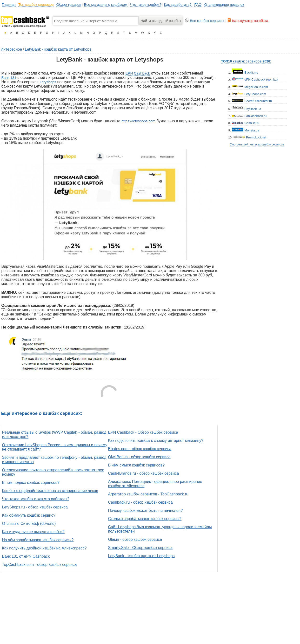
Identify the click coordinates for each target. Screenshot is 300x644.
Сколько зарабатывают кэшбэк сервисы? (145, 519)
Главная (9, 4)
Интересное (11, 49)
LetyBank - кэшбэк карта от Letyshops (58, 49)
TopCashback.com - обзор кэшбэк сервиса (40, 565)
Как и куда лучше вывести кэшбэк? (33, 532)
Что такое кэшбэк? (146, 4)
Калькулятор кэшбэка (250, 21)
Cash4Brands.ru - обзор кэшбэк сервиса (144, 473)
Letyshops (48, 82)
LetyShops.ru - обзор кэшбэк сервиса (35, 507)
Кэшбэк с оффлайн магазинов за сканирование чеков (50, 491)
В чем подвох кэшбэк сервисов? (31, 483)
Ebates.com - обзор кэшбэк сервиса (140, 449)
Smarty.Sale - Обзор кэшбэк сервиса (140, 548)
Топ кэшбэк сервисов (36, 4)
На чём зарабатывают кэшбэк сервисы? (38, 540)
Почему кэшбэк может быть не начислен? (146, 510)
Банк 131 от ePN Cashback (26, 556)
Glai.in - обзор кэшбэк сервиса (135, 539)
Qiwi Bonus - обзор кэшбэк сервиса (139, 457)
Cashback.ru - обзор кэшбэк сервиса (140, 502)
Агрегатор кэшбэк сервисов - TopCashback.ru (148, 494)
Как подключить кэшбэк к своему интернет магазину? (156, 441)
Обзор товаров (69, 4)
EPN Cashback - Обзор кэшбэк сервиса (143, 432)
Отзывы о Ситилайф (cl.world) (29, 524)
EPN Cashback (138, 73)
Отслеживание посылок (224, 4)
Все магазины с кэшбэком (106, 4)
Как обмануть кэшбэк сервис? (29, 515)
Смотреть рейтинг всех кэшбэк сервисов (257, 144)
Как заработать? (178, 4)
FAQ (198, 4)
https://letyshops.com (138, 121)
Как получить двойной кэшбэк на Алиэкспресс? (44, 548)
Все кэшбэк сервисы (207, 21)
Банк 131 (9, 78)
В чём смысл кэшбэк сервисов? (137, 465)
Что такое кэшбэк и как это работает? (36, 499)
